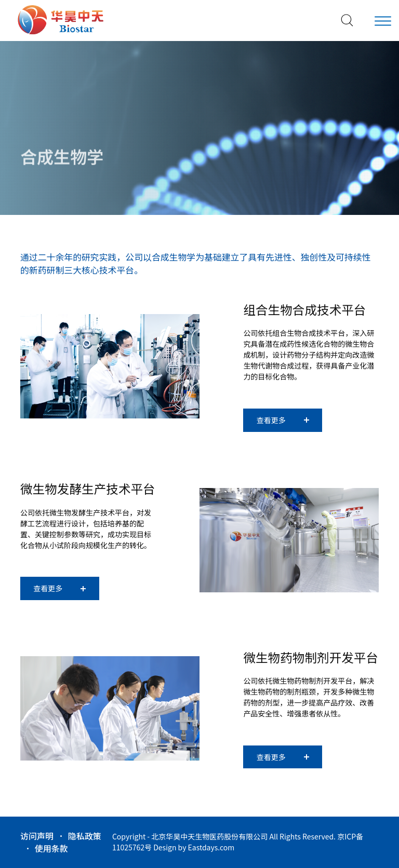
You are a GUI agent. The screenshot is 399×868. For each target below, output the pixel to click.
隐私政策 (85, 836)
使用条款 (51, 848)
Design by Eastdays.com (194, 847)
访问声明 (37, 836)
